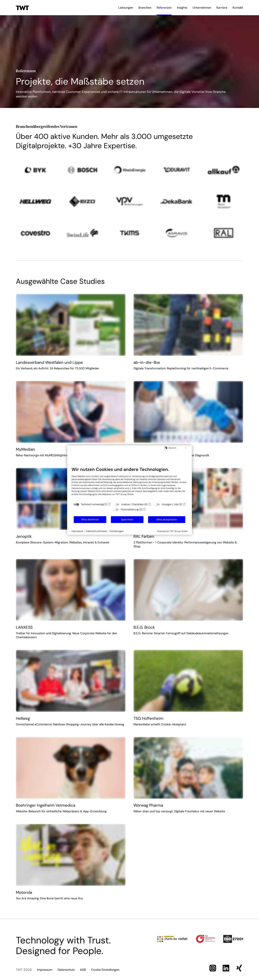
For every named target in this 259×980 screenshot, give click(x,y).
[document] (130, 483)
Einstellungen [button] (117, 531)
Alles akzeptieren (167, 519)
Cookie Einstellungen (105, 970)
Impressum (45, 970)
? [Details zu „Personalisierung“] (144, 509)
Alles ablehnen (90, 519)
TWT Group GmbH (125, 494)
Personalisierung (130, 509)
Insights (182, 8)
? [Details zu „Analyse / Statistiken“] (150, 504)
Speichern (127, 519)
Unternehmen (202, 8)
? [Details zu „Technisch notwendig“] (109, 504)
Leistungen (126, 8)
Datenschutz (66, 970)
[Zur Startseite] (22, 8)
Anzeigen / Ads (170, 504)
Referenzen (164, 8)
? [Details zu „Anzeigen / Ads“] (184, 504)
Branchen (145, 8)
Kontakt (238, 8)
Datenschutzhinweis (96, 531)
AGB (83, 970)
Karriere (222, 8)
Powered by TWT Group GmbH (172, 531)
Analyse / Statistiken (132, 504)
